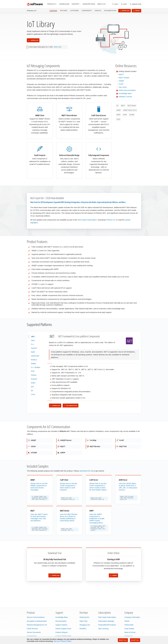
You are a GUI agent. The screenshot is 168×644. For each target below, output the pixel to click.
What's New (58, 47)
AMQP (121, 81)
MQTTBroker (94, 446)
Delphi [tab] (33, 363)
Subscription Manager (106, 621)
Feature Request (62, 632)
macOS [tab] (34, 348)
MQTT (121, 74)
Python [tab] (34, 375)
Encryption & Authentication (37, 621)
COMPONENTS (87, 11)
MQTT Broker (124, 78)
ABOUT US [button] (101, 4)
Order (136, 11)
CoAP (121, 84)
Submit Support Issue (63, 629)
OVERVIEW (53, 11)
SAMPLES (98, 11)
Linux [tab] (33, 394)
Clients (127, 621)
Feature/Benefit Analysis (107, 625)
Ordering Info (84, 617)
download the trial (86, 471)
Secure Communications (36, 617)
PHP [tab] (33, 371)
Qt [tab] (32, 390)
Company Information (132, 617)
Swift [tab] (33, 352)
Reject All (123, 640)
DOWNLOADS (64, 4)
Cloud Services (32, 629)
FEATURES (64, 11)
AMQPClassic (65, 440)
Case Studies (129, 629)
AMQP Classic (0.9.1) (130, 110)
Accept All (135, 640)
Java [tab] (33, 340)
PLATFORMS (74, 11)
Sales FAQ (83, 621)
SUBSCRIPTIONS (89, 4)
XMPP (118, 115)
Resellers (83, 629)
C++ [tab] (33, 344)
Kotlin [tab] (33, 383)
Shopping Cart (85, 625)
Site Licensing (103, 629)
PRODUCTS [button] (52, 4)
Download (125, 11)
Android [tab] (34, 379)
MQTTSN (122, 446)
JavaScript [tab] (35, 356)
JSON (125, 115)
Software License (125, 97)
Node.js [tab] (34, 360)
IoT (117, 106)
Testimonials (129, 625)
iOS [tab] (32, 387)
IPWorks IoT (32, 11)
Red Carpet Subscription (87, 220)
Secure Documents (34, 632)
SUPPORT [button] (75, 4)
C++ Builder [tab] (36, 367)
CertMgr (92, 440)
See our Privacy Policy (62, 641)
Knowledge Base (125, 93)
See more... (123, 87)
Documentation (110, 11)
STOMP (132, 115)
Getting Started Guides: (128, 71)
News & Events (130, 632)
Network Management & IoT (37, 625)
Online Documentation (127, 90)
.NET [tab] (33, 336)
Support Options (61, 625)
